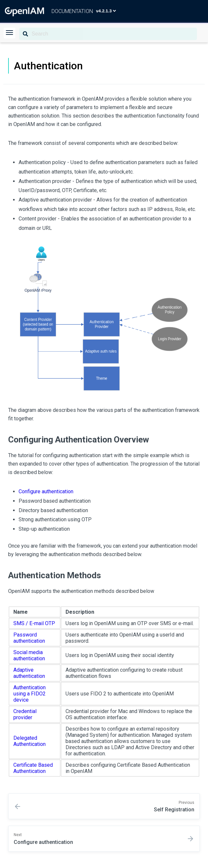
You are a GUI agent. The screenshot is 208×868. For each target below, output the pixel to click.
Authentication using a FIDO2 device (30, 694)
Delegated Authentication (30, 741)
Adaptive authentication (29, 673)
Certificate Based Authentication (33, 768)
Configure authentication (46, 491)
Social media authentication (29, 655)
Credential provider (25, 714)
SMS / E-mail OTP (34, 623)
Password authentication (29, 638)
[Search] (108, 34)
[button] (9, 33)
